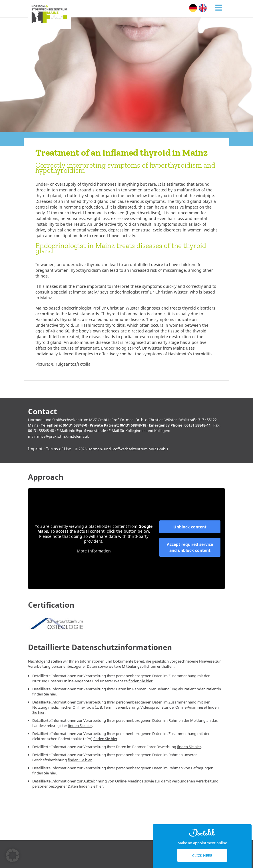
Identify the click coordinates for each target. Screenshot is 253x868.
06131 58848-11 (198, 425)
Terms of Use (59, 449)
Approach (46, 477)
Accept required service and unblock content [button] (190, 547)
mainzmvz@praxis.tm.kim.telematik (58, 436)
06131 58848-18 (133, 425)
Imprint (35, 449)
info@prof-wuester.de (87, 431)
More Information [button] (94, 551)
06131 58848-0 (75, 425)
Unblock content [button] (190, 527)
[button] (13, 855)
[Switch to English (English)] (203, 8)
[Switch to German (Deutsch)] (193, 8)
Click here (202, 855)
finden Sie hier (140, 681)
